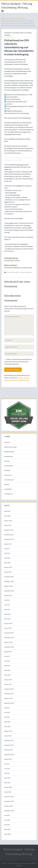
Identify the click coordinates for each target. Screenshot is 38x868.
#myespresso (8, 475)
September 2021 (9, 755)
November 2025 (9, 535)
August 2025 (8, 544)
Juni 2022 (7, 712)
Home (4, 19)
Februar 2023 (8, 680)
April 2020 (7, 829)
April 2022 (7, 722)
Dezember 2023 (9, 633)
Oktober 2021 (8, 750)
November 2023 (9, 638)
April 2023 (7, 670)
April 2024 (7, 614)
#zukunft (7, 484)
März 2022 (7, 726)
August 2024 (8, 596)
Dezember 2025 (9, 530)
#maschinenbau (16, 19)
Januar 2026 (8, 525)
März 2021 (7, 783)
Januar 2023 (8, 684)
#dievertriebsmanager (11, 447)
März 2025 (7, 563)
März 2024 (7, 619)
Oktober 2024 (8, 586)
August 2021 (8, 759)
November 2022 (9, 694)
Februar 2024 (8, 624)
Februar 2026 (8, 521)
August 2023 (8, 652)
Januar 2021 (8, 792)
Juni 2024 (7, 605)
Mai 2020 (7, 825)
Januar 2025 (8, 572)
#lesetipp (7, 461)
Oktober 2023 (8, 642)
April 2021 (7, 778)
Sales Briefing (8, 489)
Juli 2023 (7, 656)
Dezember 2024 (9, 577)
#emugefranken (13, 272)
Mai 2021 (7, 773)
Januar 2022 (8, 736)
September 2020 (9, 811)
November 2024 (9, 581)
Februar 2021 (8, 787)
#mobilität (7, 470)
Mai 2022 (7, 717)
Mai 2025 (7, 553)
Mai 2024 (7, 610)
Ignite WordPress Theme (13, 863)
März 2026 (7, 516)
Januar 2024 (8, 628)
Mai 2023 (7, 666)
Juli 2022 (7, 708)
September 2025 (9, 539)
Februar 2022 (8, 731)
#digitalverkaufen (9, 452)
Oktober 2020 (8, 806)
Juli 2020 (7, 815)
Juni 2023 (7, 661)
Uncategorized (8, 494)
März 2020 (7, 834)
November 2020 (9, 801)
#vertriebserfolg (9, 480)
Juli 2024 (7, 600)
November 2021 (9, 745)
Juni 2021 (7, 769)
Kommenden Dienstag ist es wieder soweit (18, 268)
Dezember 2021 (9, 741)
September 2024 (9, 591)
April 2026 (7, 511)
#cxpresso (7, 442)
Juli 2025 (7, 549)
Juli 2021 (7, 764)
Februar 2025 (8, 567)
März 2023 (7, 675)
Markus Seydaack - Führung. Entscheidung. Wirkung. (17, 6)
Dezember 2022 (9, 689)
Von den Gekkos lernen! (12, 260)
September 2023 (9, 647)
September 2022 (9, 703)
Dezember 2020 (9, 797)
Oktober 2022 (8, 698)
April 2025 (7, 558)
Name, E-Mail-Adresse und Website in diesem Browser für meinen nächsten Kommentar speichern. (18, 362)
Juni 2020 (7, 820)
